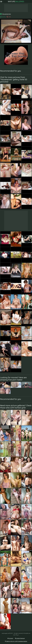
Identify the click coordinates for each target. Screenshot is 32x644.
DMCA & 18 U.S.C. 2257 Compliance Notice (16, 641)
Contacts (10, 638)
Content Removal (20, 638)
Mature (16, 2)
